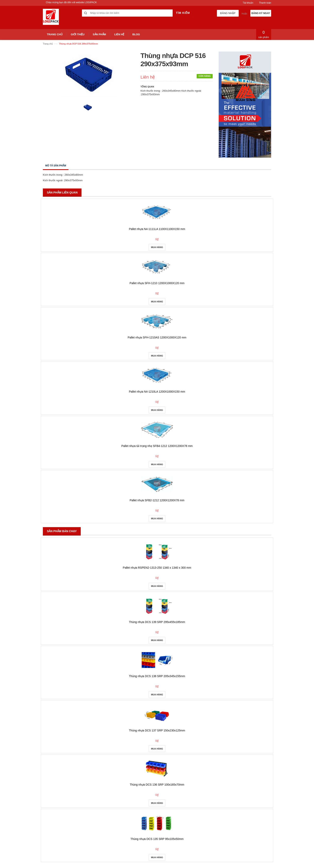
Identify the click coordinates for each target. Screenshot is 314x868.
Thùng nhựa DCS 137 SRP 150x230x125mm (157, 730)
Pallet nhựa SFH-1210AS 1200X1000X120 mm (157, 337)
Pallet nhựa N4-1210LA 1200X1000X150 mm (157, 392)
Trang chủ (48, 44)
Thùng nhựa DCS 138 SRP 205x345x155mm (157, 676)
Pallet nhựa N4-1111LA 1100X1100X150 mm (157, 229)
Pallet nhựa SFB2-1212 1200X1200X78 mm (157, 500)
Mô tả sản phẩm (56, 166)
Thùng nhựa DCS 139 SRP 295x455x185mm (157, 622)
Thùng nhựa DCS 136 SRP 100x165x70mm (157, 785)
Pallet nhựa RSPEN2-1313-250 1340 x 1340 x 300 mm (157, 568)
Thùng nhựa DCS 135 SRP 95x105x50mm (157, 839)
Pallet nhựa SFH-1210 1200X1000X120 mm (157, 283)
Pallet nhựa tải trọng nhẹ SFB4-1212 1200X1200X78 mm (157, 446)
